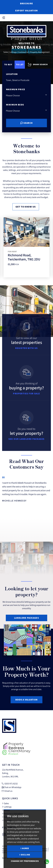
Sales (6, 803)
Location (12, 74)
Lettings (7, 807)
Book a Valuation (26, 700)
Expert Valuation (26, 11)
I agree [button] (25, 848)
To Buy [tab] (8, 64)
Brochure (26, 3)
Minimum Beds (15, 105)
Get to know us (26, 207)
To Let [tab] (20, 64)
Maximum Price (16, 89)
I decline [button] (25, 855)
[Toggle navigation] (4, 17)
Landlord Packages (26, 618)
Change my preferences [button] (25, 861)
